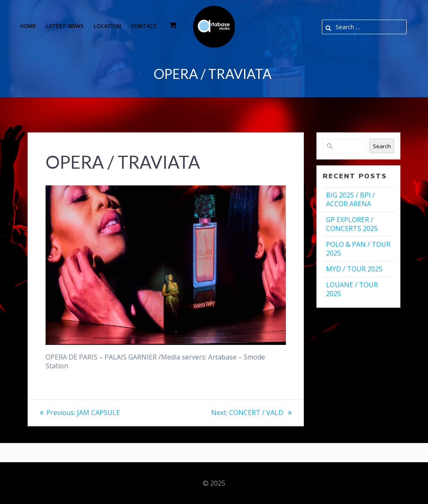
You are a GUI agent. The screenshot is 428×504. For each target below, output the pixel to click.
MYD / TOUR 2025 (354, 269)
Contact (144, 26)
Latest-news (65, 26)
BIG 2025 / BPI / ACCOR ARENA (350, 199)
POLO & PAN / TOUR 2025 (358, 249)
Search (382, 146)
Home (28, 26)
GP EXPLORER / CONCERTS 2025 (352, 224)
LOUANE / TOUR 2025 (352, 289)
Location (107, 26)
